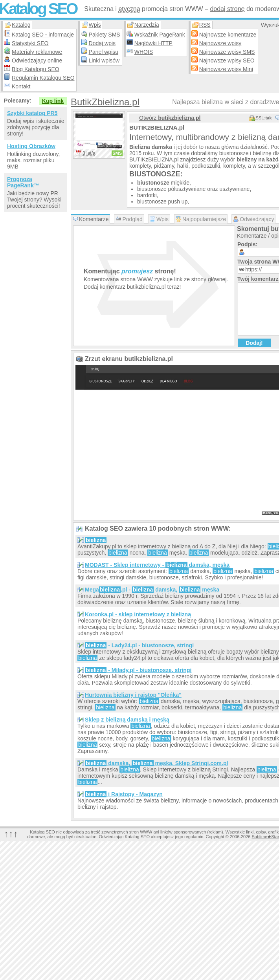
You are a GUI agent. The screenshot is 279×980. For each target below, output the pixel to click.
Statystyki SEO (30, 43)
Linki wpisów (104, 60)
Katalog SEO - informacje (43, 35)
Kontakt (21, 86)
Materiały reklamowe (37, 52)
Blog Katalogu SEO (36, 69)
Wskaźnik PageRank (160, 35)
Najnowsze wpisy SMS (227, 52)
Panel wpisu (104, 52)
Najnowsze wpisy (220, 43)
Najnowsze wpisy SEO (227, 60)
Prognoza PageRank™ (23, 182)
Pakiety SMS (105, 35)
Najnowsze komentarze (228, 35)
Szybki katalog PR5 (32, 113)
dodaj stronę (227, 9)
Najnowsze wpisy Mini (226, 69)
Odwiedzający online (37, 60)
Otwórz (170, 118)
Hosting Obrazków (31, 146)
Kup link (53, 101)
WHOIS (144, 52)
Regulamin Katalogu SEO (43, 78)
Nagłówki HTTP (153, 43)
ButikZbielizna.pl (105, 102)
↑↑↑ (11, 834)
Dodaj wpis (102, 43)
